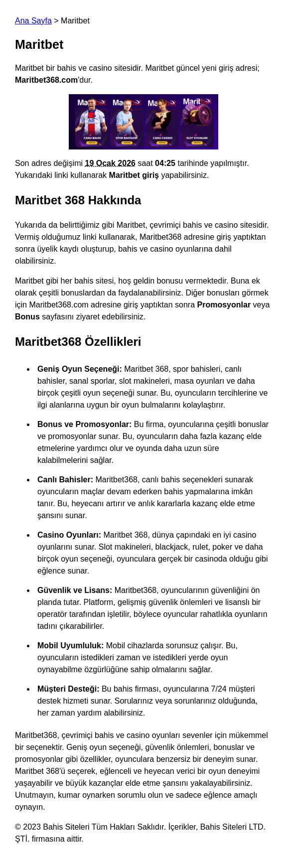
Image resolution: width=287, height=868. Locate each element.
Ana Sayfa (33, 21)
